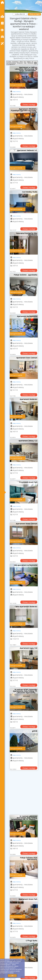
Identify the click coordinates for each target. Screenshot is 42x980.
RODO (12, 973)
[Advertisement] (21, 793)
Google (10, 961)
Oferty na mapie (34, 14)
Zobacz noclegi (29, 105)
